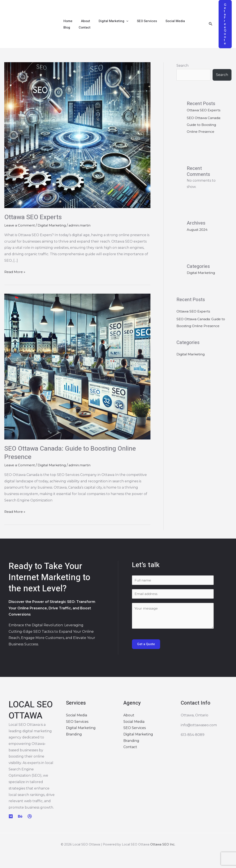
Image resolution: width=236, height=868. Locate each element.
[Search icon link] (211, 24)
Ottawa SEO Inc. (163, 845)
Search (182, 66)
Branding (74, 735)
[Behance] (20, 817)
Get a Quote (146, 645)
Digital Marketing (108, 21)
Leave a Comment (20, 225)
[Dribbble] (30, 817)
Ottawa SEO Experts (33, 217)
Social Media (166, 21)
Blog (185, 21)
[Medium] (11, 817)
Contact (68, 27)
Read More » (15, 271)
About (82, 21)
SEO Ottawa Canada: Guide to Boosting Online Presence (70, 453)
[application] (121, 21)
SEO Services (139, 21)
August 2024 (198, 243)
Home (67, 21)
